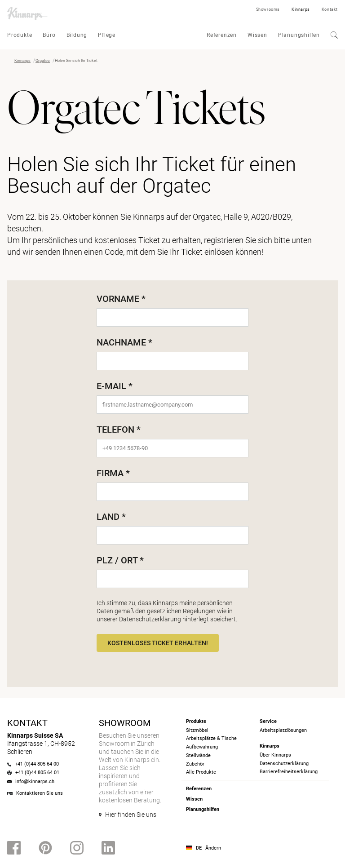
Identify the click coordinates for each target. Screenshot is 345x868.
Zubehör (195, 764)
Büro (49, 35)
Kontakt (330, 9)
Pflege (107, 35)
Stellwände (198, 755)
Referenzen (222, 35)
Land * (111, 517)
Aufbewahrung (202, 747)
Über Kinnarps (275, 755)
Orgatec (43, 61)
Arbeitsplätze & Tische (211, 738)
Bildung (77, 35)
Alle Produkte (201, 772)
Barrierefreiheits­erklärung (289, 772)
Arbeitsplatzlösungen (283, 730)
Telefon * (119, 430)
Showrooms (268, 9)
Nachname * (124, 342)
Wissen (257, 35)
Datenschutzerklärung (150, 619)
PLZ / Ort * (120, 560)
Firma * (113, 473)
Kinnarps (301, 9)
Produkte (20, 35)
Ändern (213, 848)
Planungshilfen (299, 35)
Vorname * (121, 299)
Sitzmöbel (197, 730)
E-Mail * (115, 386)
